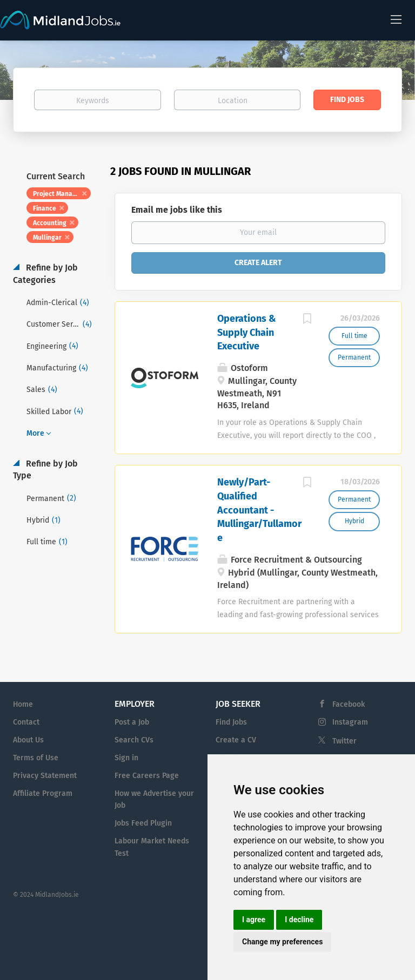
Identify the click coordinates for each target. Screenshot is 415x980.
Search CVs (134, 740)
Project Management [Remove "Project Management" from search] (62, 194)
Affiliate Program (43, 793)
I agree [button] (254, 920)
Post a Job (132, 722)
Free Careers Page (147, 776)
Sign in (126, 758)
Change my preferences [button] (282, 942)
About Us (28, 740)
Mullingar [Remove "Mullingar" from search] (47, 238)
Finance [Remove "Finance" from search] (45, 208)
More (35, 433)
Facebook (349, 704)
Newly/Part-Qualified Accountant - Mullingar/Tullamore (259, 510)
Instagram (350, 722)
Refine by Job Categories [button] (45, 274)
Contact (26, 722)
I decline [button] (299, 920)
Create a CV (236, 740)
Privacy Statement (45, 776)
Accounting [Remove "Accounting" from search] (50, 223)
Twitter (344, 741)
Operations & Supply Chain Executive (247, 332)
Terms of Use (36, 758)
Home (23, 704)
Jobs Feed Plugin (143, 823)
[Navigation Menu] (396, 19)
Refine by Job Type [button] (45, 470)
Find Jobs (347, 100)
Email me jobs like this (177, 210)
